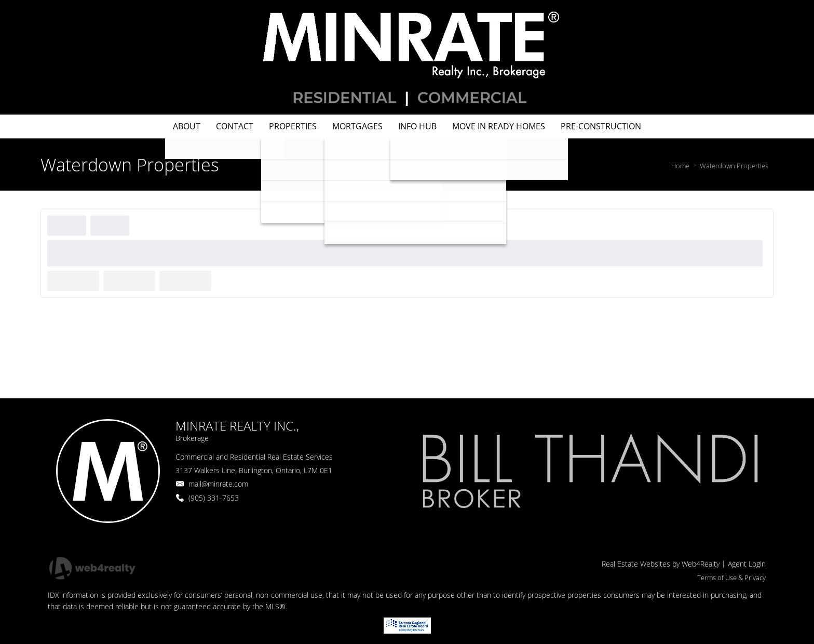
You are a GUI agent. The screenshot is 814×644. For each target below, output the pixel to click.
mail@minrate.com (218, 484)
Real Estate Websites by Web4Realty (661, 564)
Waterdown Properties (734, 166)
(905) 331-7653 (214, 498)
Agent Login (747, 564)
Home (680, 166)
